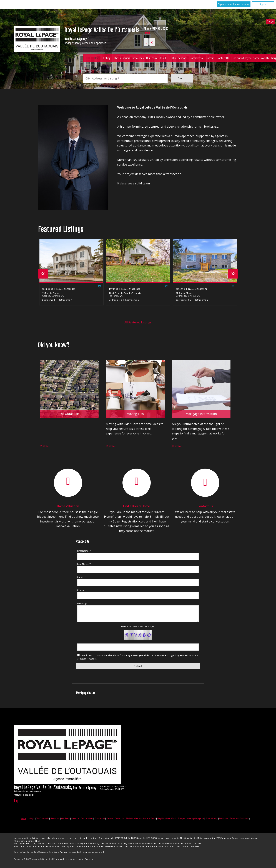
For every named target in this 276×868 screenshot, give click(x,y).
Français (271, 21)
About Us (164, 58)
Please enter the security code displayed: (138, 626)
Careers (210, 58)
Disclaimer (224, 818)
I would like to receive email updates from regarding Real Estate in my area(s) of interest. (137, 657)
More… (45, 446)
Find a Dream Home (137, 506)
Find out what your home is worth (141, 818)
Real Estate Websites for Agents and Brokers (71, 859)
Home (97, 58)
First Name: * (84, 551)
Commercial (197, 58)
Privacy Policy (212, 818)
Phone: (81, 590)
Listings (107, 58)
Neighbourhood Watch (167, 818)
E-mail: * (82, 577)
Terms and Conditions (239, 818)
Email (147, 33)
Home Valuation (68, 506)
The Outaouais (122, 58)
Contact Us (223, 58)
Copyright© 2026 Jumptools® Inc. (31, 859)
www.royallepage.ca (195, 818)
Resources (138, 58)
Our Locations (180, 58)
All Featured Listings (138, 322)
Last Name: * (84, 564)
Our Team (151, 58)
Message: (82, 603)
